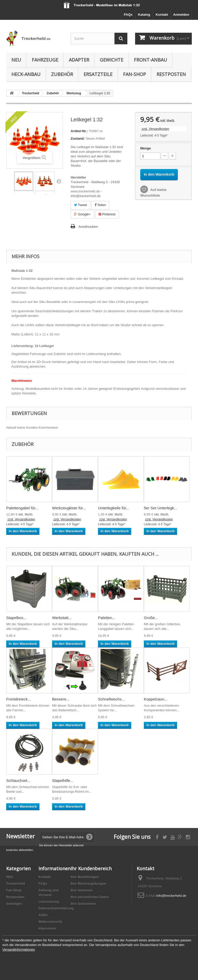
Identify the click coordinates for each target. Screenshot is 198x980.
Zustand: (78, 138)
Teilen (100, 205)
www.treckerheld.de (85, 191)
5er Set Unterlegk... (160, 508)
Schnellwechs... (111, 699)
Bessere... (61, 699)
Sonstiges (14, 904)
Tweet (80, 205)
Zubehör (62, 74)
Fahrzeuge (45, 60)
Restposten (171, 74)
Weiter (59, 181)
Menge (146, 148)
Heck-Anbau (26, 74)
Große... (151, 618)
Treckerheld (16, 884)
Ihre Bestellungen (85, 877)
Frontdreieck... (19, 699)
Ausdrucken (88, 227)
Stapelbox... (16, 618)
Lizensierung (49, 902)
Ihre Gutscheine (83, 904)
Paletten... (107, 618)
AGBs (43, 915)
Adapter (79, 60)
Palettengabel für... (22, 508)
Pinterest (107, 214)
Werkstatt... (62, 618)
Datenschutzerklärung (56, 908)
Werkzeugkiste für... (69, 508)
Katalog (144, 15)
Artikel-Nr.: (79, 131)
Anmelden (181, 15)
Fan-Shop (134, 74)
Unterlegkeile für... (114, 508)
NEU (16, 60)
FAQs (128, 15)
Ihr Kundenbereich (91, 868)
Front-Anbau (150, 60)
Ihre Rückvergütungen (88, 884)
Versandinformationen (19, 949)
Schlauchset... (18, 780)
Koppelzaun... (156, 699)
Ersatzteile (98, 74)
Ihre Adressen (82, 890)
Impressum (47, 928)
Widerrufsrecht (50, 922)
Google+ (82, 214)
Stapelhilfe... (63, 780)
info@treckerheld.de (171, 896)
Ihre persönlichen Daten (90, 897)
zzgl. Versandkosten (155, 129)
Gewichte (112, 60)
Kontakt (162, 15)
